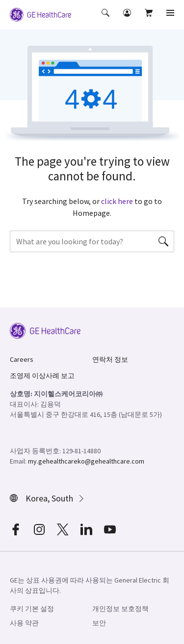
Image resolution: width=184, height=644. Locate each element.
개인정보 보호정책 (120, 609)
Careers (22, 359)
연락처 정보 (110, 359)
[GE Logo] (40, 14)
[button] (106, 20)
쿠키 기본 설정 (32, 609)
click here (117, 201)
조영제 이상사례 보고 (42, 376)
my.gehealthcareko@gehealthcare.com (86, 461)
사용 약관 (24, 623)
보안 (99, 623)
